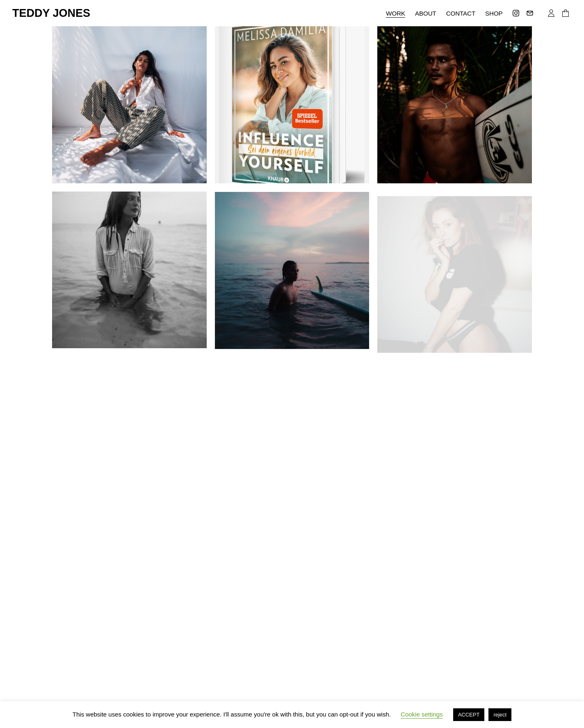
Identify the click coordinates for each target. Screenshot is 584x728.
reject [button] (500, 715)
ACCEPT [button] (469, 715)
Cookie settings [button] (422, 714)
